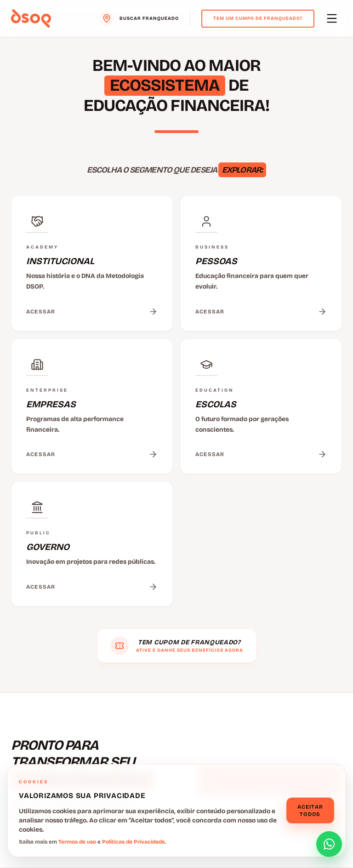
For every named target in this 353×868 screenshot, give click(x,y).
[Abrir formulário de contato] (329, 844)
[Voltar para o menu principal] (31, 18)
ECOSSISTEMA (165, 85)
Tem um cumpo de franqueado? (258, 18)
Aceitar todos (310, 810)
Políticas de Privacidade (134, 842)
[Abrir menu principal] (332, 18)
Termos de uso (77, 842)
